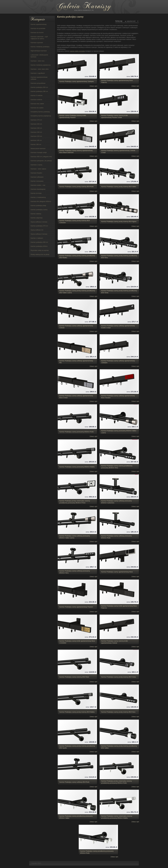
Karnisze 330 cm (36, 128)
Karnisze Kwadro (36, 173)
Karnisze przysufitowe (38, 83)
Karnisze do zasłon (37, 108)
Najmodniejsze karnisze (39, 51)
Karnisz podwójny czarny (39, 210)
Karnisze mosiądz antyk (39, 152)
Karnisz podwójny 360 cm (39, 242)
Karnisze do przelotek (38, 28)
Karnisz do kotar (36, 193)
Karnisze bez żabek (37, 104)
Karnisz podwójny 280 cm (39, 91)
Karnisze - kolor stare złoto (40, 69)
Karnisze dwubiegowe (38, 189)
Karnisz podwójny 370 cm (39, 226)
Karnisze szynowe (37, 43)
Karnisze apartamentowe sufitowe (39, 78)
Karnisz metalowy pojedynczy (41, 65)
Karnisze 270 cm (36, 120)
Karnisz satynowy (37, 218)
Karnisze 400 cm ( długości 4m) (41, 157)
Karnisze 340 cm (36, 132)
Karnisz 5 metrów (37, 95)
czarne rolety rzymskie (77, 51)
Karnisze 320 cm (36, 124)
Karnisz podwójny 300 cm (39, 87)
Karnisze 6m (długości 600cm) (41, 201)
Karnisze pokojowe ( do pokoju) (41, 161)
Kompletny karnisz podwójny (40, 112)
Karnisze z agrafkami (38, 73)
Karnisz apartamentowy (39, 24)
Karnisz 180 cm (36, 144)
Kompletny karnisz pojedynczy (41, 116)
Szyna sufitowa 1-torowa (39, 222)
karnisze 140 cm (36, 140)
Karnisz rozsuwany (37, 181)
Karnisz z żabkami (37, 238)
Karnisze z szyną (36, 165)
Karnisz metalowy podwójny (40, 47)
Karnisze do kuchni (37, 33)
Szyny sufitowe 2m (37, 230)
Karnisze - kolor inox (38, 61)
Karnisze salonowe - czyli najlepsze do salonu (39, 38)
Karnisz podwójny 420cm (39, 246)
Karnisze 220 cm (36, 136)
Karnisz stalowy (36, 214)
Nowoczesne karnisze (38, 149)
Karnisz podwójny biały (38, 206)
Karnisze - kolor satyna (38, 169)
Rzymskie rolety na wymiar (40, 250)
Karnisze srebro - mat (38, 185)
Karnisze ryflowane (37, 177)
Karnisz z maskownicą (38, 197)
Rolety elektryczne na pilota (40, 254)
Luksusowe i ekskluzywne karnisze (39, 56)
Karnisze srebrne (36, 100)
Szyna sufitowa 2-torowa (39, 234)
